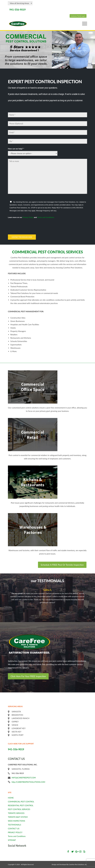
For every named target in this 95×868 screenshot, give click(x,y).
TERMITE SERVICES (16, 813)
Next (84, 607)
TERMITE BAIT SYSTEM (18, 817)
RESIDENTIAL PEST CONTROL (21, 805)
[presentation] (27, 226)
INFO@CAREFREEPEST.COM (24, 778)
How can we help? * (16, 149)
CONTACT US (14, 829)
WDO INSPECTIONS (17, 821)
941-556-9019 (18, 10)
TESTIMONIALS (14, 825)
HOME (11, 798)
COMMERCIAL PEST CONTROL (21, 802)
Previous (82, 607)
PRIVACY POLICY (15, 832)
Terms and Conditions (17, 836)
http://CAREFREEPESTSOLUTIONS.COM (28, 782)
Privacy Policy (28, 217)
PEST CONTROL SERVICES (19, 809)
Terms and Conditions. (46, 217)
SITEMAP (12, 840)
